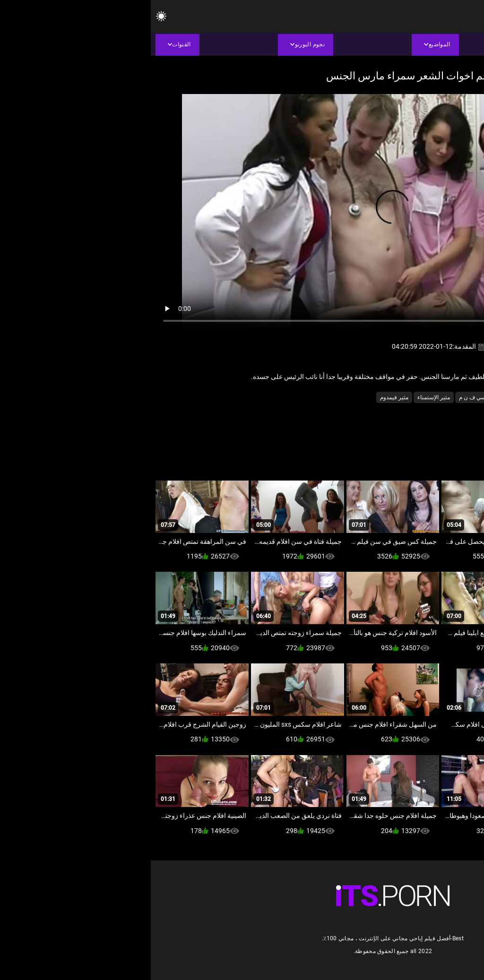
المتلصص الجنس (386, 397)
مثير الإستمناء (283, 397)
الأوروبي (424, 397)
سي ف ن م (322, 397)
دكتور (350, 397)
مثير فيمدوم (243, 397)
